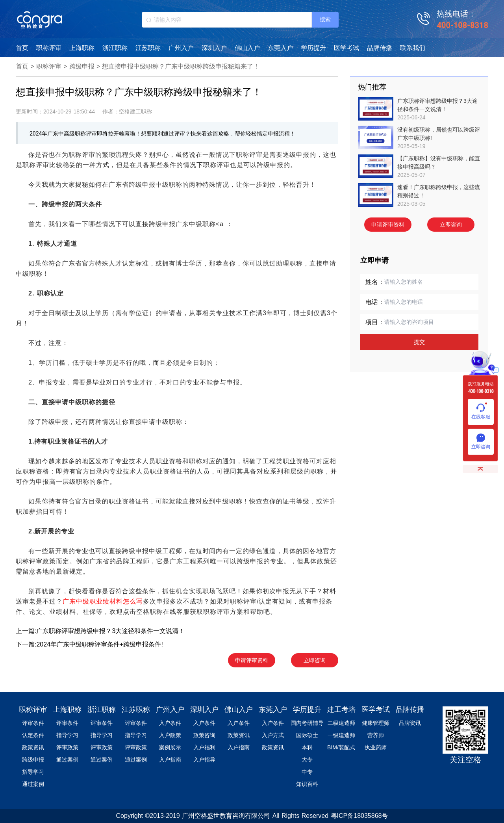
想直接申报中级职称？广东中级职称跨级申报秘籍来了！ (181, 66)
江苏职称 (148, 48)
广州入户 (181, 48)
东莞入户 (280, 48)
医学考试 (346, 48)
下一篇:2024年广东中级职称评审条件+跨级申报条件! (89, 644)
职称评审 (49, 48)
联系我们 (413, 48)
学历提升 (313, 48)
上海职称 (82, 48)
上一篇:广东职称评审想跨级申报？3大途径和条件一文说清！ (100, 631)
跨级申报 (82, 66)
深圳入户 (214, 48)
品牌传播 (380, 48)
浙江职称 (115, 48)
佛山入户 (247, 48)
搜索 (325, 19)
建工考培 (341, 710)
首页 (22, 48)
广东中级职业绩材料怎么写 (103, 601)
